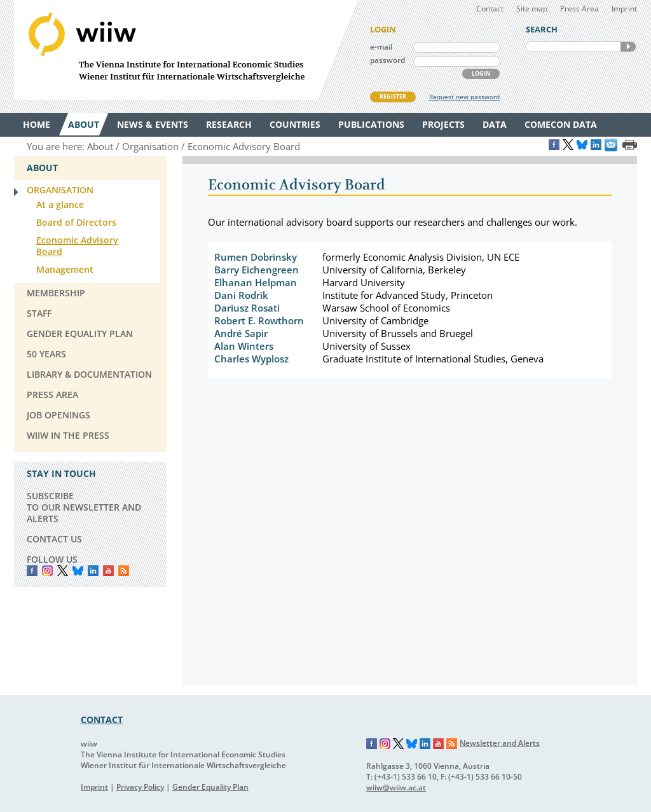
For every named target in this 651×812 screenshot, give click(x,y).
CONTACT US (54, 539)
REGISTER (393, 96)
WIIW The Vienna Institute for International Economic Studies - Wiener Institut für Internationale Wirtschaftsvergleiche (186, 50)
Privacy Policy (140, 787)
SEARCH (628, 47)
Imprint (624, 9)
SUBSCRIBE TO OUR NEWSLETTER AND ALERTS (84, 507)
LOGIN (481, 73)
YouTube (108, 571)
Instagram (385, 744)
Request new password (464, 97)
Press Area (579, 9)
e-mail (381, 47)
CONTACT (102, 719)
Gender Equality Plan (210, 787)
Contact (490, 9)
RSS (124, 571)
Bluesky (78, 571)
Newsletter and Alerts (500, 743)
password (387, 60)
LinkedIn (93, 571)
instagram (47, 571)
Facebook (32, 571)
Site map (532, 9)
